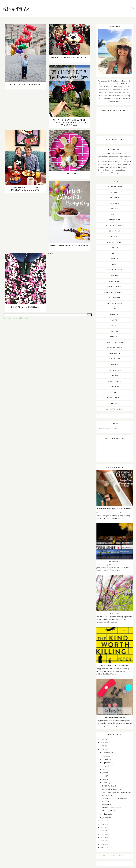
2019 (103, 746)
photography (115, 348)
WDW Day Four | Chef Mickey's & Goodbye (25, 188)
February (106, 814)
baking (115, 209)
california (115, 220)
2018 (103, 749)
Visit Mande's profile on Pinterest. (110, 855)
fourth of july (115, 270)
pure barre (115, 359)
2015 (103, 827)
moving (115, 331)
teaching (115, 387)
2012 (103, 837)
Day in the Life (115, 186)
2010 (103, 844)
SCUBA (115, 192)
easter (115, 248)
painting (115, 337)
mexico (115, 326)
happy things (115, 287)
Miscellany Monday (25, 307)
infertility (115, 298)
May (104, 776)
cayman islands (115, 225)
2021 (103, 739)
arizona (115, 203)
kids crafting (115, 303)
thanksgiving (115, 398)
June (105, 773)
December (107, 752)
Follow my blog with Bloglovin (16, 318)
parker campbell (115, 342)
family (115, 259)
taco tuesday (115, 381)
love (115, 320)
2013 (103, 834)
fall (115, 253)
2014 (103, 831)
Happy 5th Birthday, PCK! (69, 57)
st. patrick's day (115, 370)
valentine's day (115, 409)
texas (115, 392)
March (105, 783)
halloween (115, 281)
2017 (103, 821)
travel (115, 403)
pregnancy (115, 353)
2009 (103, 847)
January (106, 817)
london (115, 314)
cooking (115, 237)
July (104, 769)
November (107, 756)
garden (115, 275)
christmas (115, 231)
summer (115, 376)
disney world (115, 242)
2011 (103, 841)
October (106, 759)
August (106, 766)
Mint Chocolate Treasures (69, 246)
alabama (115, 198)
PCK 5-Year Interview (25, 84)
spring (115, 364)
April (105, 779)
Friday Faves (69, 174)
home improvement (115, 292)
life (115, 309)
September (107, 762)
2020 (103, 742)
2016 (103, 824)
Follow (100, 415)
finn (115, 264)
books (115, 214)
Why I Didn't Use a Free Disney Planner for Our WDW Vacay (69, 122)
